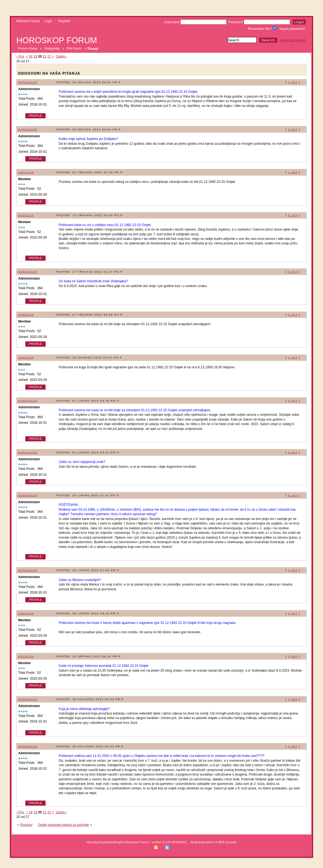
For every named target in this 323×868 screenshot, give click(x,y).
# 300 (293, 746)
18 (31, 56)
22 (49, 56)
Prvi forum (74, 49)
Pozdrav (26, 825)
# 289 (293, 215)
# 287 (293, 129)
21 (45, 56)
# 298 (293, 656)
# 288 (293, 172)
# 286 (293, 82)
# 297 (293, 613)
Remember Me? (262, 29)
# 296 (293, 570)
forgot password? (292, 29)
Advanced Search (293, 40)
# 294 (293, 452)
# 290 (293, 272)
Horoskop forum (57, 40)
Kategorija (52, 49)
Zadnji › (61, 56)
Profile (35, 116)
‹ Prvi (20, 56)
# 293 (293, 401)
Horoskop (28, 82)
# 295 (293, 495)
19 (35, 56)
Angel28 (26, 172)
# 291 (293, 315)
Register (64, 21)
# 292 (293, 358)
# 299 (293, 699)
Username (195, 22)
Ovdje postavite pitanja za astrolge (64, 825)
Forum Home (28, 49)
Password (259, 22)
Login (48, 21)
